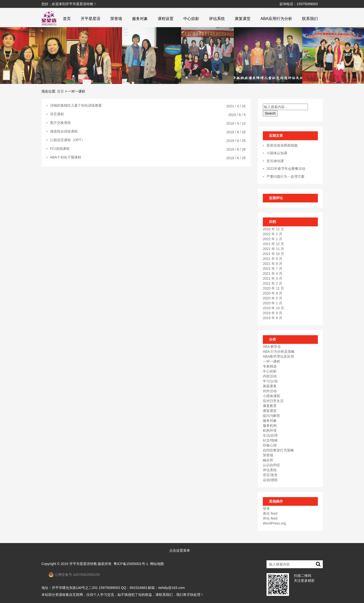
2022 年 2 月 (273, 234)
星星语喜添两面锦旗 (282, 145)
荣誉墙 (116, 19)
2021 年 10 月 (273, 254)
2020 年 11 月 (273, 288)
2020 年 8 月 (273, 293)
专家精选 (270, 366)
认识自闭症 (271, 465)
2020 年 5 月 (273, 298)
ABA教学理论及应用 (278, 356)
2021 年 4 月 (273, 273)
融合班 (268, 460)
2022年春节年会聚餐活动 (286, 169)
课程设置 (166, 19)
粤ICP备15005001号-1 (131, 564)
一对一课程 (271, 361)
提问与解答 (271, 416)
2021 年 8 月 (273, 264)
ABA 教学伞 (272, 347)
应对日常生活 (273, 401)
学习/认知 (270, 381)
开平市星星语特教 (83, 564)
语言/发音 (270, 475)
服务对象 (140, 19)
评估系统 (217, 19)
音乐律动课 (275, 161)
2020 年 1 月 (273, 303)
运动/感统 (270, 480)
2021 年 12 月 (273, 244)
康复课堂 (243, 19)
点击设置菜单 (180, 550)
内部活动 (270, 376)
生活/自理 (270, 435)
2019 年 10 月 (273, 308)
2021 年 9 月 (273, 259)
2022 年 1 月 (273, 239)
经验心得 (270, 445)
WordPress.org (274, 523)
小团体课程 (271, 396)
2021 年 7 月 (273, 269)
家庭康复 (270, 386)
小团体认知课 (277, 153)
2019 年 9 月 (273, 313)
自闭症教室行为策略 (278, 450)
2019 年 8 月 (273, 318)
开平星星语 (91, 19)
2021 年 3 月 (273, 278)
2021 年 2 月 (273, 283)
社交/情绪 (270, 440)
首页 (67, 19)
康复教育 (270, 406)
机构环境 (270, 430)
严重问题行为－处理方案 (286, 176)
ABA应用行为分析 (276, 19)
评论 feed (270, 518)
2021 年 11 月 (273, 249)
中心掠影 (191, 19)
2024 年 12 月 (273, 229)
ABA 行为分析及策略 (279, 351)
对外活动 (270, 391)
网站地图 (157, 564)
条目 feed (270, 513)
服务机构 (270, 426)
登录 (266, 508)
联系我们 (310, 19)
